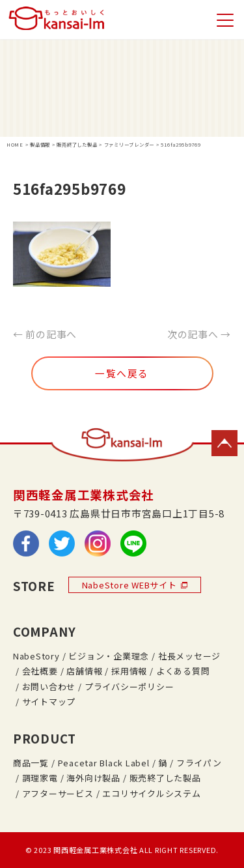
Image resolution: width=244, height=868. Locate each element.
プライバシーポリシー (129, 687)
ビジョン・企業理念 (109, 656)
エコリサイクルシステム (151, 793)
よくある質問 (183, 671)
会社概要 (40, 671)
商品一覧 (31, 763)
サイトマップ (49, 702)
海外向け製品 (93, 778)
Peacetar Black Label (104, 763)
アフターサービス (58, 793)
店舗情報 (84, 671)
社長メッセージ (189, 656)
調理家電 (40, 778)
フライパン (199, 763)
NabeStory (36, 656)
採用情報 (129, 671)
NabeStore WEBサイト (135, 585)
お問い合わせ (49, 687)
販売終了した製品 (165, 778)
